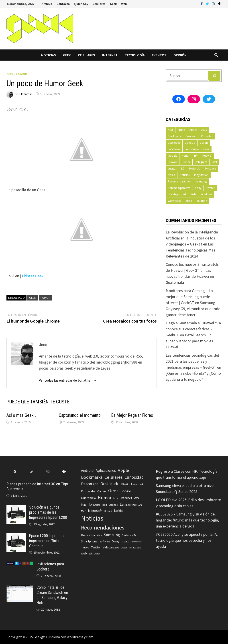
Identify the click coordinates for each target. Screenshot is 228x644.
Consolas (207, 136)
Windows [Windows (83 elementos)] (95, 553)
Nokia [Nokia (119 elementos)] (118, 511)
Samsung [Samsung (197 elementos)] (112, 535)
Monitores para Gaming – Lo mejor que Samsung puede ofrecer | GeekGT (189, 297)
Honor (186, 156)
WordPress (75, 637)
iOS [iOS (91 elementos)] (137, 498)
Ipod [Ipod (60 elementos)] (104, 505)
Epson (204, 143)
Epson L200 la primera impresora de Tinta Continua (47, 541)
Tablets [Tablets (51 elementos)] (125, 542)
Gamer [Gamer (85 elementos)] (102, 491)
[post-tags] (64, 471)
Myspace (211, 169)
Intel (214, 162)
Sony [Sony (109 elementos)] (116, 541)
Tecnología (135, 55)
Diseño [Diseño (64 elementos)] (125, 484)
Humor (22, 74)
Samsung (201, 181)
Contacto (63, 4)
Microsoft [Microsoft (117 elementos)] (95, 511)
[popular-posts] (15, 471)
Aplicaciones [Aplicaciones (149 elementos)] (106, 470)
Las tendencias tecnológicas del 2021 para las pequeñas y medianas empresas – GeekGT (192, 361)
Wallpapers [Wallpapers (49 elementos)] (135, 548)
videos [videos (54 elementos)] (124, 548)
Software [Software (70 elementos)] (105, 541)
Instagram (201, 162)
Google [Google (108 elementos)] (126, 491)
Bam (90, 637)
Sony (198, 188)
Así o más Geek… (21, 415)
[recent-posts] (31, 471)
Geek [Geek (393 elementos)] (113, 491)
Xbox (189, 201)
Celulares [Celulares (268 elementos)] (113, 477)
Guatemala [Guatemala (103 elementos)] (88, 498)
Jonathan (26, 94)
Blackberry (174, 136)
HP (196, 156)
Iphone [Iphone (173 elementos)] (94, 504)
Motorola (195, 169)
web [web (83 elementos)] (84, 553)
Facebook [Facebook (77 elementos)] (137, 484)
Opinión (180, 55)
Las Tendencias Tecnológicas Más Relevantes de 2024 (190, 250)
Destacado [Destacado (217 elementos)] (110, 484)
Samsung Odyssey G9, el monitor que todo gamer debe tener (193, 309)
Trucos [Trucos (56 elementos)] (85, 548)
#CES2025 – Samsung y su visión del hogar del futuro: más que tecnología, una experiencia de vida (187, 520)
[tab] (15, 471)
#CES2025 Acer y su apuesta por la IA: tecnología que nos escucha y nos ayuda (187, 540)
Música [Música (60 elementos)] (108, 511)
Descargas (174, 143)
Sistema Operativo (179, 188)
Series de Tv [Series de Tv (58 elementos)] (129, 535)
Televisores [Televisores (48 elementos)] (136, 542)
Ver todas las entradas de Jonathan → (68, 380)
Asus (204, 130)
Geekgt (39, 637)
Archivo (47, 4)
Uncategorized (177, 194)
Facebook (174, 149)
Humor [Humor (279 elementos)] (105, 498)
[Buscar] (214, 76)
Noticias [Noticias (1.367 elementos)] (92, 518)
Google (172, 156)
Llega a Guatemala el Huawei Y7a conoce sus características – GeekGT (193, 329)
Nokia (171, 175)
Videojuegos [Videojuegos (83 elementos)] (111, 547)
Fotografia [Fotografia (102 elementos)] (88, 491)
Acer (170, 130)
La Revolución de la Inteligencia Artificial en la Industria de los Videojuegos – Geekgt (192, 238)
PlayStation (201, 175)
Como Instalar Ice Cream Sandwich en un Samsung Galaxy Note (52, 595)
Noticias (49, 55)
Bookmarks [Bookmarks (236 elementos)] (92, 477)
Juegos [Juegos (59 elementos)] (113, 505)
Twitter (210, 188)
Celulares (99, 4)
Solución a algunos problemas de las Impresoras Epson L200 (48, 512)
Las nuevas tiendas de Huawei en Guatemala (190, 276)
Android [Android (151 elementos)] (87, 470)
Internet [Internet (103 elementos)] (126, 498)
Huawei (207, 156)
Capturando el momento (80, 415)
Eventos (159, 55)
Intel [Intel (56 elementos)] (116, 498)
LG (183, 169)
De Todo (190, 143)
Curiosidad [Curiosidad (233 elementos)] (134, 477)
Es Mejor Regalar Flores (132, 415)
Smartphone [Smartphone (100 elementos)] (89, 541)
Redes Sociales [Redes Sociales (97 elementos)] (92, 535)
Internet (110, 55)
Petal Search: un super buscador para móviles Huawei (189, 341)
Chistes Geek (33, 276)
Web (124, 4)
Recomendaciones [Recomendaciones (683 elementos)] (103, 527)
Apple (181, 130)
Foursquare (192, 149)
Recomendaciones (179, 181)
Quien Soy (81, 4)
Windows (206, 194)
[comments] (48, 471)
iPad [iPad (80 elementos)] (84, 505)
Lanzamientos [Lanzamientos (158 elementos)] (131, 504)
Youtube (202, 201)
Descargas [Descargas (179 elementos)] (90, 484)
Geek (113, 4)
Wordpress (174, 201)
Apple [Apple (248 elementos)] (123, 470)
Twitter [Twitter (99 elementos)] (96, 547)
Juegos (172, 169)
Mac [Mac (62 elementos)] (83, 511)
